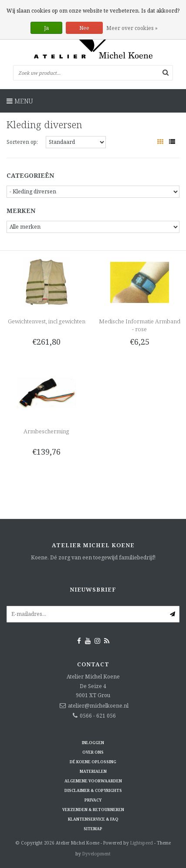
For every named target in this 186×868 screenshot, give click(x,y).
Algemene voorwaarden (93, 781)
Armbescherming (46, 431)
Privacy (93, 800)
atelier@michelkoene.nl (98, 706)
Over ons (93, 752)
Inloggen (93, 743)
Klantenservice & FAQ (93, 819)
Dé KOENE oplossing (93, 762)
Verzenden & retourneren (93, 810)
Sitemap (93, 829)
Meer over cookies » (132, 28)
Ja (46, 28)
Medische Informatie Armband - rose (140, 325)
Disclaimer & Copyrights (93, 790)
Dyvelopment (96, 854)
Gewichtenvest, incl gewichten (47, 321)
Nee (84, 28)
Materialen (93, 771)
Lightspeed (142, 843)
